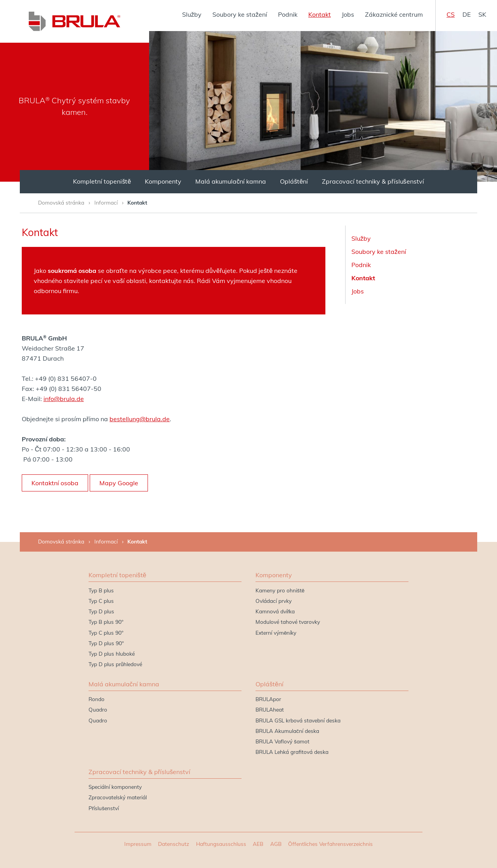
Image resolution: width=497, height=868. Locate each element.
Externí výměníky (276, 633)
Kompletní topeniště (102, 181)
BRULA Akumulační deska (287, 731)
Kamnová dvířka (275, 611)
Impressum (138, 844)
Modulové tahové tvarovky (288, 622)
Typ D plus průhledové (116, 664)
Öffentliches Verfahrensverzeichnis (330, 844)
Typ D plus (101, 611)
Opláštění (294, 181)
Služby (192, 14)
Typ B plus (101, 590)
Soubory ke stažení (240, 14)
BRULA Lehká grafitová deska (292, 752)
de (467, 14)
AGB (276, 844)
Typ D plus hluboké (112, 654)
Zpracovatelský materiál (118, 797)
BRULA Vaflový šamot (282, 741)
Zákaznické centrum (394, 14)
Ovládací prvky (274, 601)
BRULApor (268, 699)
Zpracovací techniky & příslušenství (373, 181)
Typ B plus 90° (106, 622)
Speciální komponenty (115, 787)
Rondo (96, 699)
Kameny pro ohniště (280, 590)
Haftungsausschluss (221, 844)
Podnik (288, 14)
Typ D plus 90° (106, 643)
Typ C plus (101, 601)
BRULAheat (270, 709)
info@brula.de (64, 399)
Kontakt (320, 14)
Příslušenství (104, 808)
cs (451, 14)
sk (482, 14)
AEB (258, 844)
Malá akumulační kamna (231, 181)
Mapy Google (119, 483)
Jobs (348, 14)
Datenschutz (174, 844)
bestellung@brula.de (140, 419)
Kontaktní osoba (55, 483)
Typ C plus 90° (106, 633)
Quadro (98, 709)
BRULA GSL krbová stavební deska (298, 720)
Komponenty (163, 181)
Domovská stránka (61, 202)
